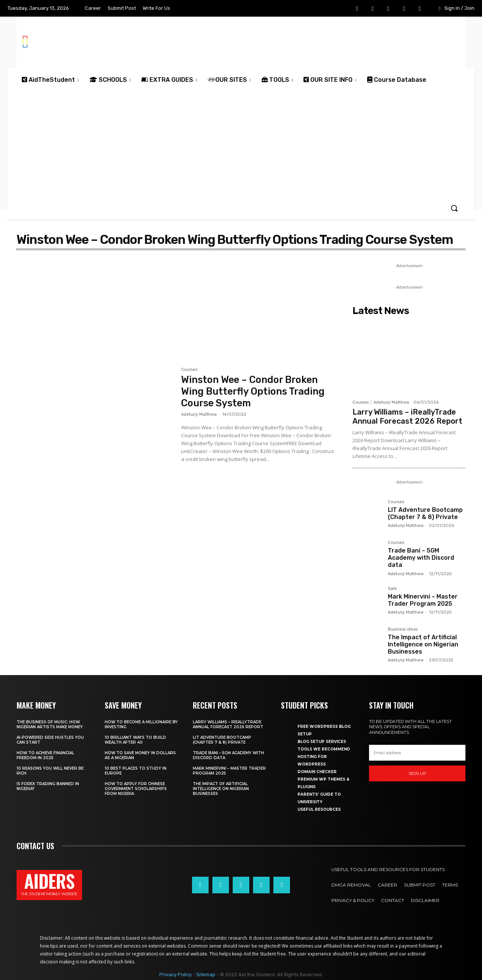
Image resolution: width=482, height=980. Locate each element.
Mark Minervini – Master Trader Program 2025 (423, 600)
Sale (392, 589)
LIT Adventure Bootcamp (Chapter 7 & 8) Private (425, 513)
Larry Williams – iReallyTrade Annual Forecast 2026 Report (407, 416)
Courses (189, 370)
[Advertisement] (241, 144)
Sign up (417, 773)
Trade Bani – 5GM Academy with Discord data (421, 558)
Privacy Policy (175, 975)
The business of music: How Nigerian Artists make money (50, 724)
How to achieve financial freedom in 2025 (45, 755)
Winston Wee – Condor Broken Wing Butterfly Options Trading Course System (255, 391)
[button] (454, 208)
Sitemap (206, 975)
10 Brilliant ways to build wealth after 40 (135, 740)
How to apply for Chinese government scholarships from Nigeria (136, 789)
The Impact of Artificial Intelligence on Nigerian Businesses (423, 644)
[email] (417, 753)
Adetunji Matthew (199, 414)
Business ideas (403, 629)
